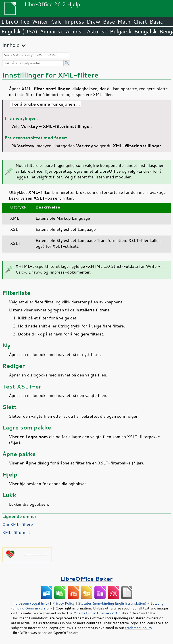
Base (109, 22)
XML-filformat (16, 532)
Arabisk (75, 31)
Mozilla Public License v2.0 (95, 613)
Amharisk (51, 31)
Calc (56, 22)
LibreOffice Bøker (87, 579)
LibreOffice (15, 22)
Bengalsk (145, 31)
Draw (93, 22)
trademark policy (139, 628)
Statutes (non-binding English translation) (112, 603)
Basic (156, 22)
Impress (74, 22)
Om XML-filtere (18, 524)
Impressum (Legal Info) (30, 603)
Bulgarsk (121, 31)
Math (124, 22)
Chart (140, 22)
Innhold (11, 45)
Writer (40, 22)
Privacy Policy (63, 603)
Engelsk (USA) (19, 31)
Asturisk (97, 31)
